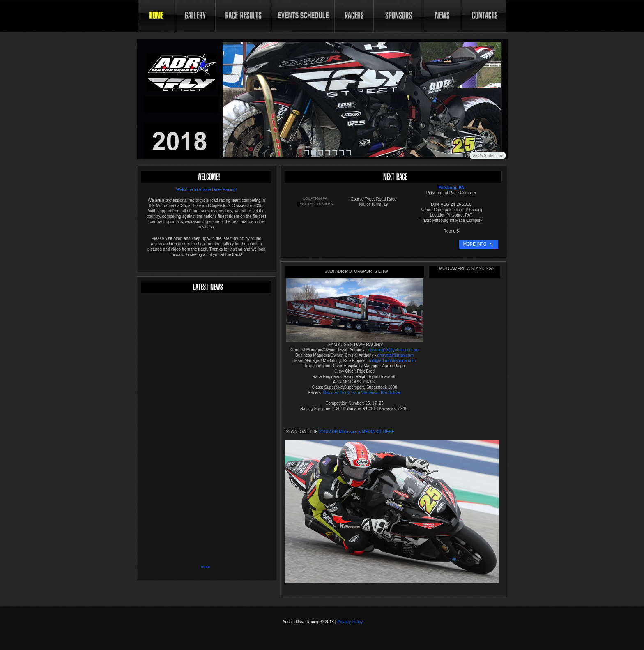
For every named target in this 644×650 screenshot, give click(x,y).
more (206, 567)
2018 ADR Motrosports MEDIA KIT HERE (356, 432)
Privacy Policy (350, 622)
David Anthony (336, 393)
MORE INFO (475, 244)
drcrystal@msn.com (396, 355)
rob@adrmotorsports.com (393, 361)
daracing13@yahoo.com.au (393, 350)
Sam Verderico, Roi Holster (376, 393)
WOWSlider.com (488, 155)
